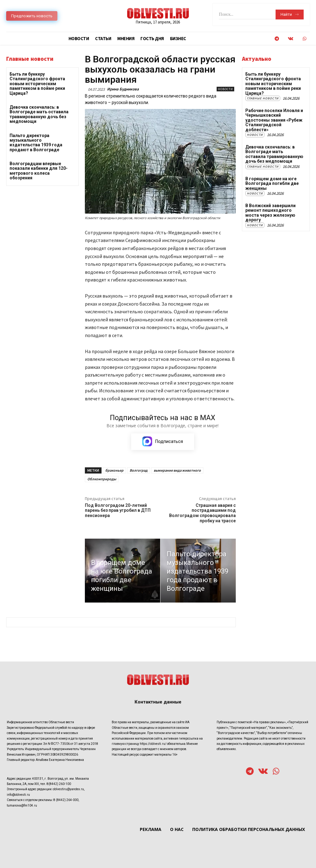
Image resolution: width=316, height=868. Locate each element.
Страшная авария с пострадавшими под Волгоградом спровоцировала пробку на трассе (202, 513)
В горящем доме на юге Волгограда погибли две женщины (272, 183)
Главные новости (263, 98)
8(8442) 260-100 (59, 784)
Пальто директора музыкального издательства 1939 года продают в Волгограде (36, 143)
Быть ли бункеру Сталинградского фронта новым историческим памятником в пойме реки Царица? (37, 84)
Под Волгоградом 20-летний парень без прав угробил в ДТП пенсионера (118, 511)
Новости (225, 89)
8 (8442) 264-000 (66, 800)
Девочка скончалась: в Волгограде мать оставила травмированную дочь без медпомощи (39, 114)
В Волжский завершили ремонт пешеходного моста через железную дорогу (270, 213)
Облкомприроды (102, 479)
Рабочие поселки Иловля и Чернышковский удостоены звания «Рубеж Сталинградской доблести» (274, 120)
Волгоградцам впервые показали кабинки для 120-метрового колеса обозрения (39, 171)
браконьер (114, 471)
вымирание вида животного (177, 471)
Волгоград (139, 471)
